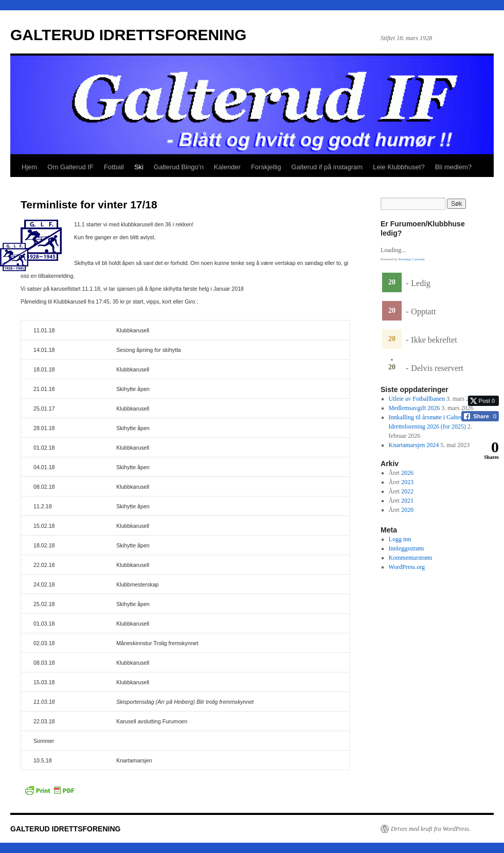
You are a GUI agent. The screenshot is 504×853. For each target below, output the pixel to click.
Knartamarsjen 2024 (414, 445)
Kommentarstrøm (411, 558)
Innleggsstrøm (407, 548)
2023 (407, 482)
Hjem (29, 167)
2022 (407, 491)
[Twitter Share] (483, 401)
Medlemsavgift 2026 (415, 408)
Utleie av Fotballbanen (417, 399)
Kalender (227, 167)
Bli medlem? (454, 167)
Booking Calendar (412, 259)
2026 (407, 473)
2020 (407, 510)
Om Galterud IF (70, 167)
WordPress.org (407, 567)
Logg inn (400, 539)
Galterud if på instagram (327, 167)
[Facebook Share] (480, 416)
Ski (139, 167)
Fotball (114, 167)
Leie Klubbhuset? (399, 167)
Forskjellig (266, 167)
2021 (407, 501)
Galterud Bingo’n (179, 167)
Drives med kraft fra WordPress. (431, 829)
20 (392, 282)
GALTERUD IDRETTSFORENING (128, 35)
